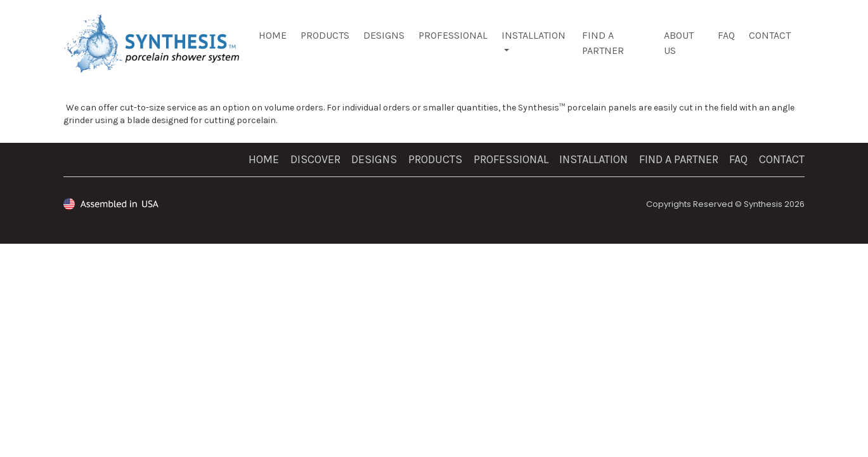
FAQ (726, 35)
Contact (770, 35)
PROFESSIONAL (511, 159)
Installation (534, 35)
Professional (453, 35)
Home (273, 35)
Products (325, 35)
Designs (384, 35)
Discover (315, 159)
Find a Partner (679, 159)
